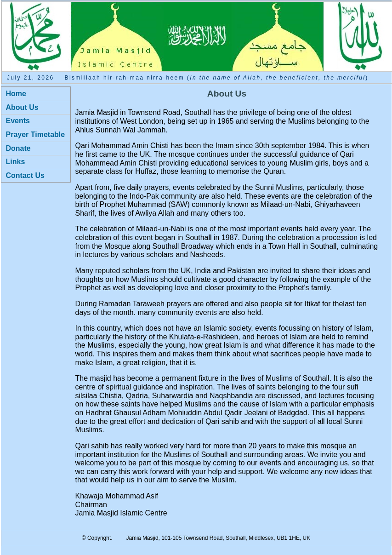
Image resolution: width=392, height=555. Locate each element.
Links (16, 162)
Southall (236, 538)
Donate (18, 148)
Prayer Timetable (36, 134)
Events (18, 121)
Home (16, 94)
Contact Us (25, 175)
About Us (22, 107)
